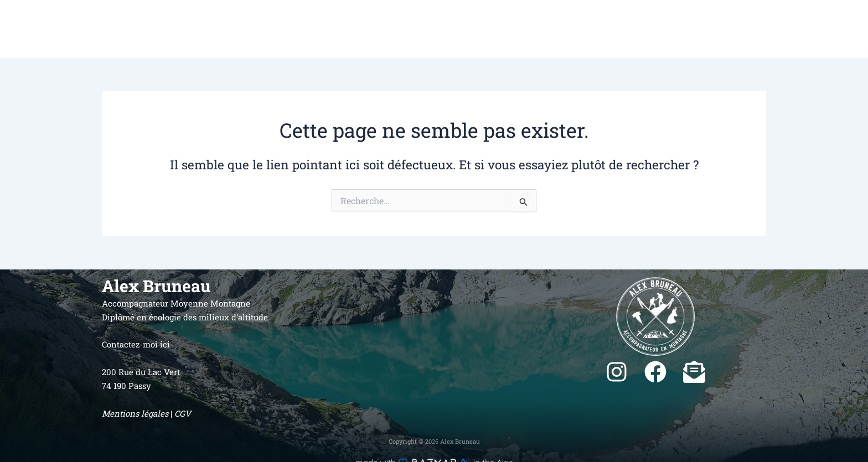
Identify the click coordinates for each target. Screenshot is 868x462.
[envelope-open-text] (694, 372)
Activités (686, 29)
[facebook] (655, 372)
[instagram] (617, 372)
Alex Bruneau (124, 29)
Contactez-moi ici (136, 344)
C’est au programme (758, 29)
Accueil (579, 29)
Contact (827, 29)
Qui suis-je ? (631, 29)
